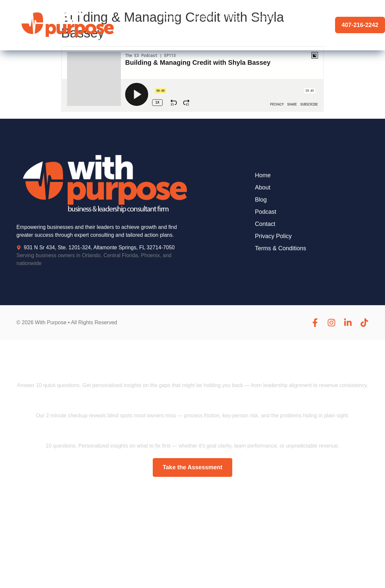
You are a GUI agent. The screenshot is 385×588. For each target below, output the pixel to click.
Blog (234, 17)
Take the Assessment (192, 467)
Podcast (263, 17)
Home (169, 17)
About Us (202, 17)
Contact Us (305, 33)
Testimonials (303, 17)
